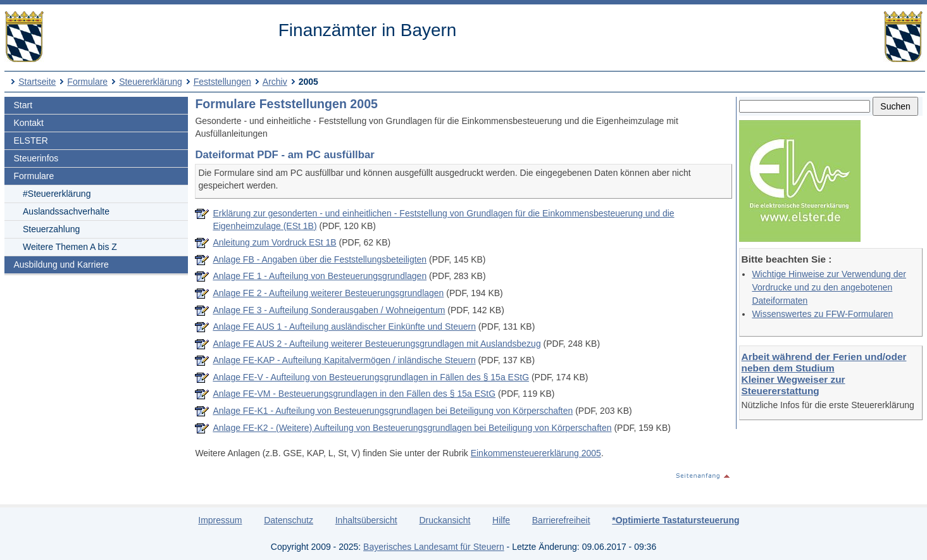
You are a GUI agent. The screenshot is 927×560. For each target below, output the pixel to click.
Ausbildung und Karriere (61, 264)
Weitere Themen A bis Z (70, 247)
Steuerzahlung (51, 229)
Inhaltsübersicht (366, 520)
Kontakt (29, 123)
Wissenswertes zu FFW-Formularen (822, 314)
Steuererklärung (151, 82)
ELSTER (31, 140)
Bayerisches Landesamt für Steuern (434, 547)
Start (23, 105)
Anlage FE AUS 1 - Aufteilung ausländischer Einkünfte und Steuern (344, 327)
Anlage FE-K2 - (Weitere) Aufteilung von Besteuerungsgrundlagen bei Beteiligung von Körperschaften (412, 428)
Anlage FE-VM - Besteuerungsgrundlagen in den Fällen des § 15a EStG (354, 394)
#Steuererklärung (57, 194)
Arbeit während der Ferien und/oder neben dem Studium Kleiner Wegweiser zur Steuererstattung (824, 374)
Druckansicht (445, 520)
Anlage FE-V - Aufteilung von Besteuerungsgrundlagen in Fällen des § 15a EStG (371, 377)
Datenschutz (289, 520)
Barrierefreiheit (561, 520)
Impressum (220, 520)
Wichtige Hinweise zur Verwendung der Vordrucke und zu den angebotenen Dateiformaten (829, 287)
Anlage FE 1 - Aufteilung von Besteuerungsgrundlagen (320, 276)
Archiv (275, 82)
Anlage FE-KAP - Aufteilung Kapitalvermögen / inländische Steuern (344, 360)
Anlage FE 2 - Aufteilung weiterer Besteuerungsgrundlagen (328, 293)
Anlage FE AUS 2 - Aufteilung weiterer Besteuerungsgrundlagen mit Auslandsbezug (376, 344)
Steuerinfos (36, 158)
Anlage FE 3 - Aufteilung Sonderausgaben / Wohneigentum (329, 310)
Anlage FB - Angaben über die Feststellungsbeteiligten (320, 259)
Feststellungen (222, 82)
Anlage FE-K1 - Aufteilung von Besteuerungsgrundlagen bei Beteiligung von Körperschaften (393, 411)
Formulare (87, 82)
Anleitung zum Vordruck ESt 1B (274, 242)
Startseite (37, 82)
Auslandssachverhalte (66, 211)
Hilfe (501, 520)
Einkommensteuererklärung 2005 (536, 453)
